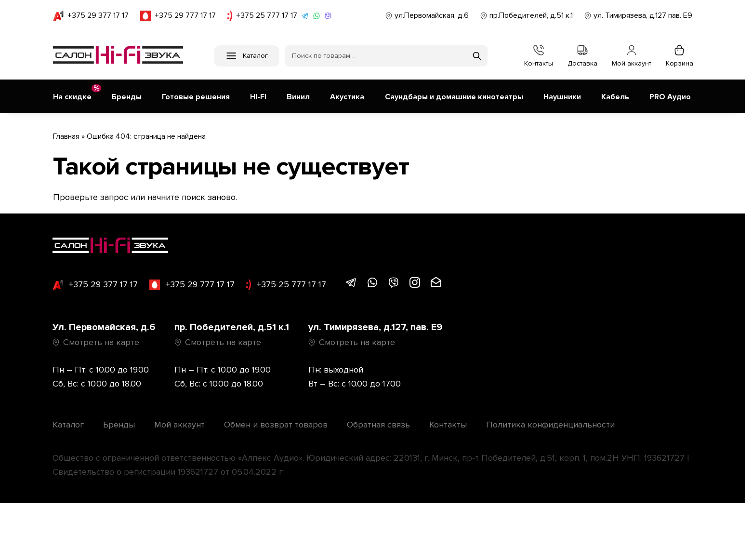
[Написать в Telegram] (305, 16)
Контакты (539, 56)
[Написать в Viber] (328, 16)
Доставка (582, 56)
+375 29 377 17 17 (91, 16)
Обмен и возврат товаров (276, 420)
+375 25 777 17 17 (262, 16)
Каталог (68, 420)
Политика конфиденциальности (550, 420)
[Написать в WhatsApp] (317, 16)
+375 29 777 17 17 (178, 16)
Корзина (679, 56)
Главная (66, 132)
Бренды (119, 420)
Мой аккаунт (632, 56)
